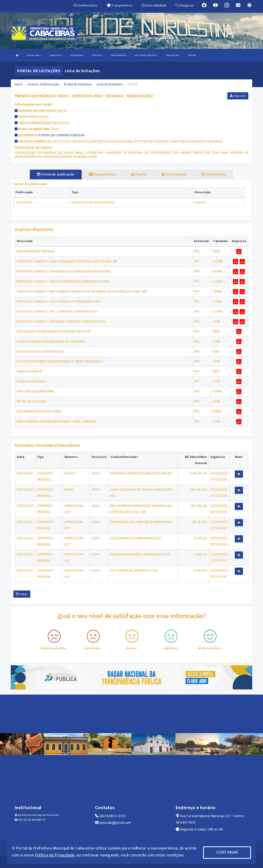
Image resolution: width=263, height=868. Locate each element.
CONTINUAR (227, 852)
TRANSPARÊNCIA (119, 55)
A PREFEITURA (34, 55)
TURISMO (192, 55)
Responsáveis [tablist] (103, 174)
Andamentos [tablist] (214, 174)
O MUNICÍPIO (56, 55)
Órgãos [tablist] (139, 174)
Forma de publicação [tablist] (56, 174)
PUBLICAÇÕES (173, 55)
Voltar (22, 594)
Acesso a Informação (44, 84)
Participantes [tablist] (174, 174)
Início (19, 84)
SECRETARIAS (78, 55)
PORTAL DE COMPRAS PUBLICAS (62, 135)
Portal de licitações (78, 84)
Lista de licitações (110, 84)
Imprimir (238, 96)
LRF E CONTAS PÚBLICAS (146, 55)
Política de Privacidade (55, 855)
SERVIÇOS (98, 55)
